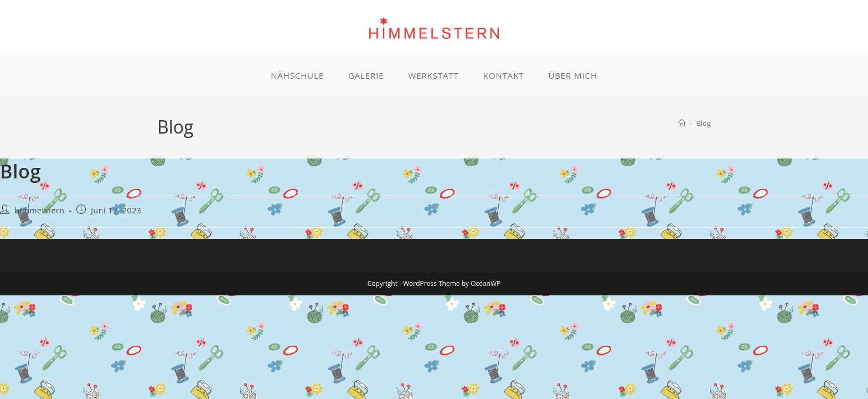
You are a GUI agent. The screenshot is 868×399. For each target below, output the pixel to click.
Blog (703, 123)
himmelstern (40, 210)
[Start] (682, 123)
